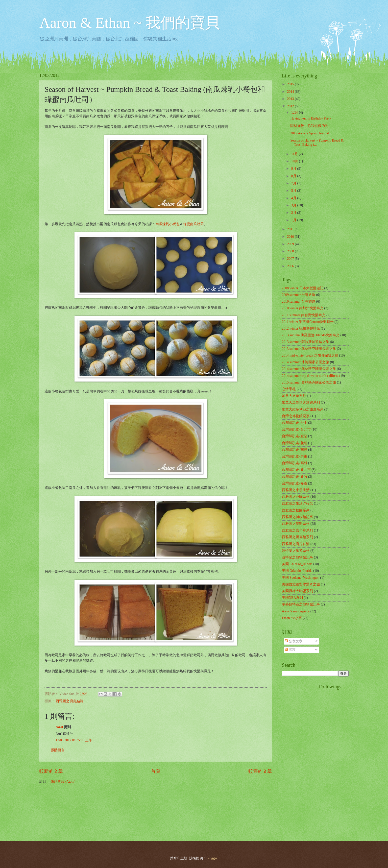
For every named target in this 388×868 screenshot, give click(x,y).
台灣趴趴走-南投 (295, 450)
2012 (291, 106)
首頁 (156, 771)
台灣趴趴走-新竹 (295, 477)
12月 (295, 112)
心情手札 (289, 389)
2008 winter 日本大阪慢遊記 (303, 288)
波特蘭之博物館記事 (297, 557)
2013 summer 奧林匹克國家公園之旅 (309, 349)
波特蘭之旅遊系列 (296, 551)
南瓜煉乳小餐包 (168, 224)
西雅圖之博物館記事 (297, 517)
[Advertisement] (302, 758)
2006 (291, 266)
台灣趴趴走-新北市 (296, 470)
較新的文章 (51, 771)
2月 (294, 213)
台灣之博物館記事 (296, 416)
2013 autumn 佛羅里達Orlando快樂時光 (311, 335)
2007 (291, 259)
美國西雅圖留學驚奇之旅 (301, 584)
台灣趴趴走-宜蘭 (295, 436)
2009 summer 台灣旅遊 (299, 295)
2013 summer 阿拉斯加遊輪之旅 (305, 342)
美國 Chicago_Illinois (297, 564)
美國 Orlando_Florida (297, 571)
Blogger (212, 858)
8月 (294, 176)
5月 (294, 191)
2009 (291, 244)
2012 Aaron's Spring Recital (309, 133)
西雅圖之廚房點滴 (70, 701)
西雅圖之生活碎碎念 (297, 503)
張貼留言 (58, 750)
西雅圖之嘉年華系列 (297, 530)
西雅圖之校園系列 (296, 510)
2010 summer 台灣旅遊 (299, 301)
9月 (294, 169)
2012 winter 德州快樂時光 (301, 328)
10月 (295, 161)
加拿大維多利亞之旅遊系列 (303, 409)
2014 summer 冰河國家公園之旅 (305, 362)
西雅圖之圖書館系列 (297, 537)
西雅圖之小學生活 (296, 490)
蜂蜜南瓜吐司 (194, 224)
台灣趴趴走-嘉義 (295, 483)
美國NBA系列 (292, 598)
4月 (294, 198)
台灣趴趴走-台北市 (296, 429)
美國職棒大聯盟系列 (297, 591)
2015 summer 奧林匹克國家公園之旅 (309, 382)
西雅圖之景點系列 (296, 524)
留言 (290, 650)
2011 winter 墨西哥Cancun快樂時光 (308, 322)
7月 (294, 183)
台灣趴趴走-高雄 (295, 463)
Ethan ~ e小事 (292, 618)
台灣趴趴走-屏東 (295, 456)
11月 (295, 154)
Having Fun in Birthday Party (311, 118)
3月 (294, 205)
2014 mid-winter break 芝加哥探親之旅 (310, 355)
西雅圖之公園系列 (296, 497)
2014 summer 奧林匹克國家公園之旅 (309, 369)
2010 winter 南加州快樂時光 (303, 308)
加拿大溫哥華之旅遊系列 (301, 402)
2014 (291, 92)
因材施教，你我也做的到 (309, 126)
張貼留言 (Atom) (63, 782)
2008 (291, 251)
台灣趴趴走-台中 (295, 423)
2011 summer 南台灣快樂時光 (304, 315)
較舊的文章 (260, 771)
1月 (294, 220)
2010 (291, 237)
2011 (291, 229)
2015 (291, 84)
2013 (291, 99)
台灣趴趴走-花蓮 (295, 443)
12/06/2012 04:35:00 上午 (74, 740)
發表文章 (294, 641)
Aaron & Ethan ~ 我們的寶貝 (130, 23)
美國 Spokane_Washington (301, 578)
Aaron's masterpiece (296, 611)
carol (59, 727)
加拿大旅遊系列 (294, 396)
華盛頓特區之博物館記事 (301, 604)
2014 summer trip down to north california (311, 376)
